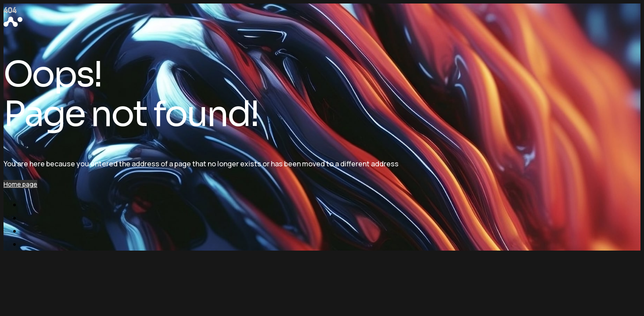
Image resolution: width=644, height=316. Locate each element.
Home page (20, 184)
